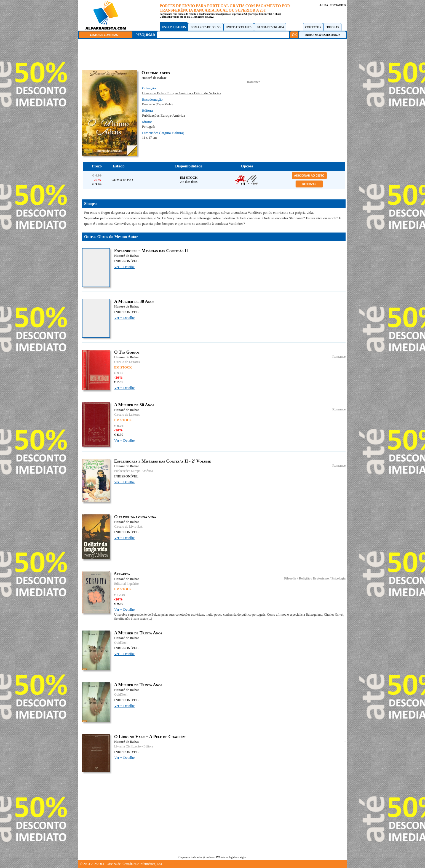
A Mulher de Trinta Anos (138, 633)
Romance (253, 82)
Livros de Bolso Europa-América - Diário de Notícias (181, 93)
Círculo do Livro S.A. (129, 527)
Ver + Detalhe (124, 267)
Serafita (122, 574)
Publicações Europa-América (164, 115)
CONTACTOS (338, 5)
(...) (150, 619)
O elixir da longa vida (135, 517)
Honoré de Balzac (154, 78)
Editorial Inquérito (126, 584)
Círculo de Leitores (127, 362)
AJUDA (324, 5)
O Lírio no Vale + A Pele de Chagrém (150, 737)
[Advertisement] (214, 54)
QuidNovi (121, 643)
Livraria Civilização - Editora (134, 746)
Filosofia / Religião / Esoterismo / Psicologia (315, 578)
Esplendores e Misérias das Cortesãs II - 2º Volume (163, 461)
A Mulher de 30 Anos (134, 301)
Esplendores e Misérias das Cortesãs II (151, 251)
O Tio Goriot (127, 352)
